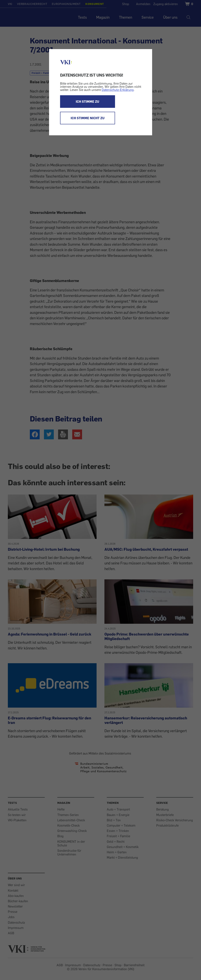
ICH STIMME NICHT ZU (88, 118)
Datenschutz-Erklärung (118, 90)
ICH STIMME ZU (87, 102)
